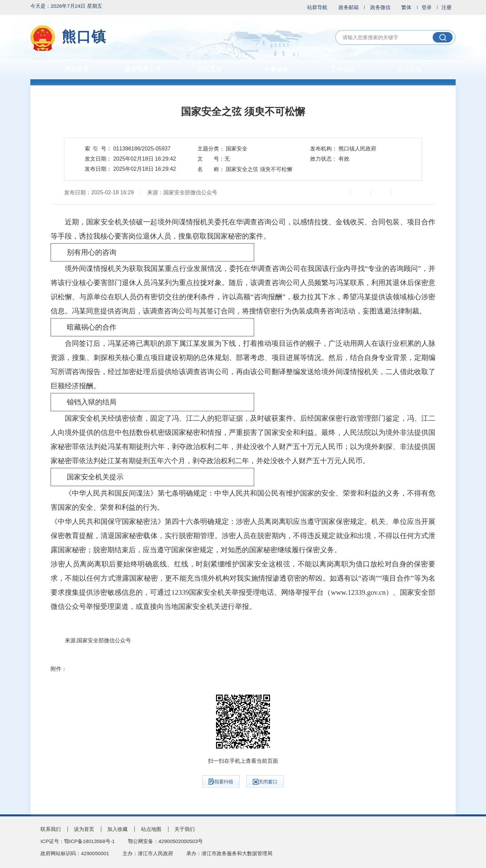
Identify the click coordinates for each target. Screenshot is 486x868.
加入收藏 (117, 829)
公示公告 (410, 69)
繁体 (406, 7)
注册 (447, 7)
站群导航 (317, 7)
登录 (427, 7)
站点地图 (151, 829)
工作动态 (343, 69)
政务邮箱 (349, 7)
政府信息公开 (143, 69)
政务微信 (380, 7)
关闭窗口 (265, 782)
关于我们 (185, 829)
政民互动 (210, 69)
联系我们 (51, 829)
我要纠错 (221, 782)
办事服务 (276, 69)
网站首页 (77, 69)
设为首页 (84, 829)
